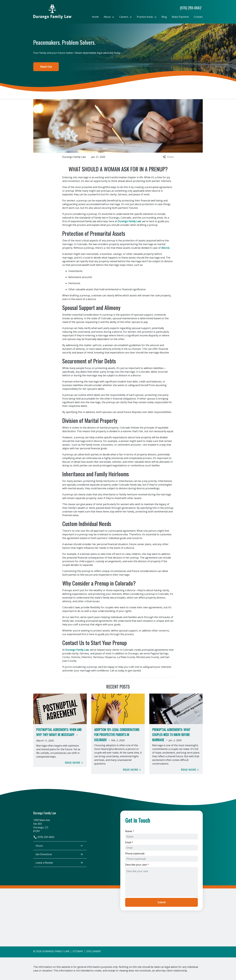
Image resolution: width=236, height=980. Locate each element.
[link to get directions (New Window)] (60, 825)
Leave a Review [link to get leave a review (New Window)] (59, 863)
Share (168, 157)
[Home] (95, 17)
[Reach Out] (46, 67)
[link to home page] (52, 11)
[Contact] (198, 17)
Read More (74, 763)
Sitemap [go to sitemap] (78, 951)
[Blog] (164, 17)
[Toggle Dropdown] (114, 17)
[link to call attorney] (189, 8)
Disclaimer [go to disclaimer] (93, 951)
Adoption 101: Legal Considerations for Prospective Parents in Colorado (117, 735)
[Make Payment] (180, 17)
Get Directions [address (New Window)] (59, 854)
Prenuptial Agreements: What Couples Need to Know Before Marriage (171, 735)
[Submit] (162, 902)
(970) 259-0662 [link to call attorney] (44, 837)
